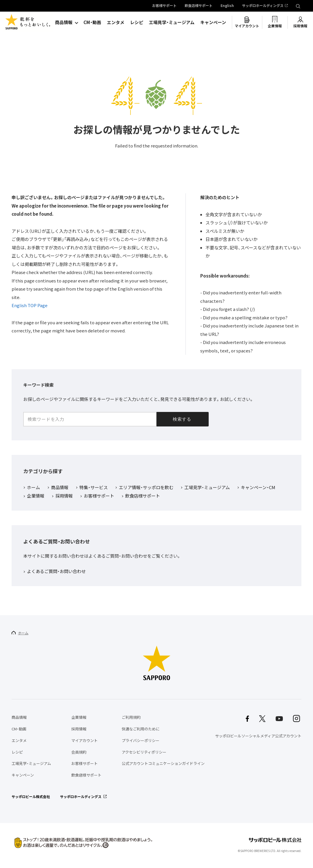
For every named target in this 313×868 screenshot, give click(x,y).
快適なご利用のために (141, 729)
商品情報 (64, 22)
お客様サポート (164, 6)
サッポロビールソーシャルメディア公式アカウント (258, 736)
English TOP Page (30, 305)
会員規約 (79, 752)
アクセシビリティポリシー (144, 752)
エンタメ (116, 22)
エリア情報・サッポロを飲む (146, 488)
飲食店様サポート (199, 6)
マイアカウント (247, 26)
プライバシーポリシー (141, 740)
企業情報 (275, 26)
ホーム (33, 488)
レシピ (137, 22)
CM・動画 (92, 22)
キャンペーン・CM (258, 488)
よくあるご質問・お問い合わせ (56, 572)
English (227, 6)
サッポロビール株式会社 (31, 797)
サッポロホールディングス (263, 6)
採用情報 (300, 26)
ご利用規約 (131, 717)
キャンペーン (213, 22)
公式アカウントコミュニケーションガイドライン (163, 763)
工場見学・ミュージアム (172, 22)
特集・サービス (94, 488)
